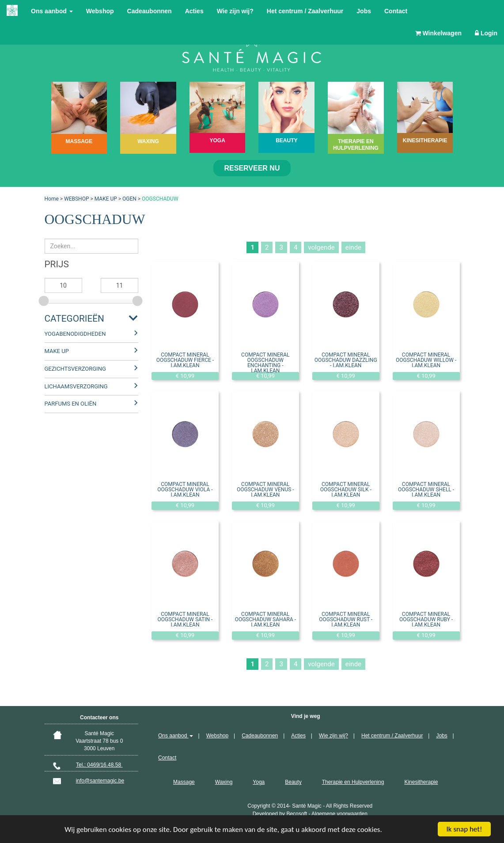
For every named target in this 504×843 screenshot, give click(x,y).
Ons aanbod (52, 11)
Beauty (293, 782)
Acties (194, 11)
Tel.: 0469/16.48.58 (99, 765)
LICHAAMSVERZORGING (76, 386)
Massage (184, 782)
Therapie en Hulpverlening (353, 782)
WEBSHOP (76, 199)
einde (353, 247)
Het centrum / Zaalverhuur (305, 11)
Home (52, 199)
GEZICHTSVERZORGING (75, 369)
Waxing (224, 782)
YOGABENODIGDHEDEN (75, 334)
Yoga (259, 782)
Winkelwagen (438, 33)
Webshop (100, 11)
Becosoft (297, 814)
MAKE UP (106, 199)
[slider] (45, 300)
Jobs (364, 11)
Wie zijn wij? (235, 11)
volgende (321, 247)
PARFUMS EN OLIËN (71, 404)
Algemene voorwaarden (339, 814)
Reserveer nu (252, 168)
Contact (396, 11)
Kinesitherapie (421, 782)
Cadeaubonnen (150, 11)
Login (486, 33)
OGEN (129, 199)
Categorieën (74, 319)
